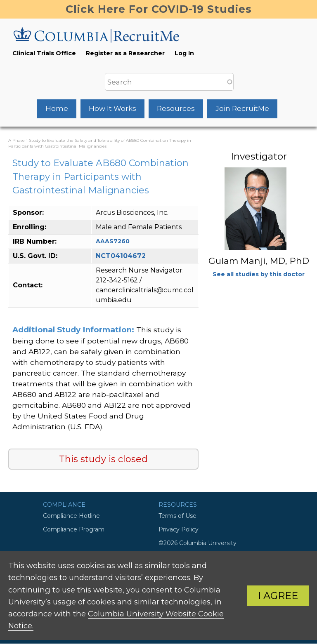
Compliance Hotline (71, 516)
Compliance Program (74, 529)
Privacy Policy (179, 529)
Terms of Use (177, 516)
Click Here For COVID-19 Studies (159, 9)
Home (57, 108)
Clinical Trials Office (44, 53)
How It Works (112, 108)
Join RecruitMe (242, 108)
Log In (184, 53)
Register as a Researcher (125, 53)
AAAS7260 (113, 241)
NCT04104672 (121, 256)
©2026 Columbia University (198, 543)
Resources (176, 108)
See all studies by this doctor (259, 274)
